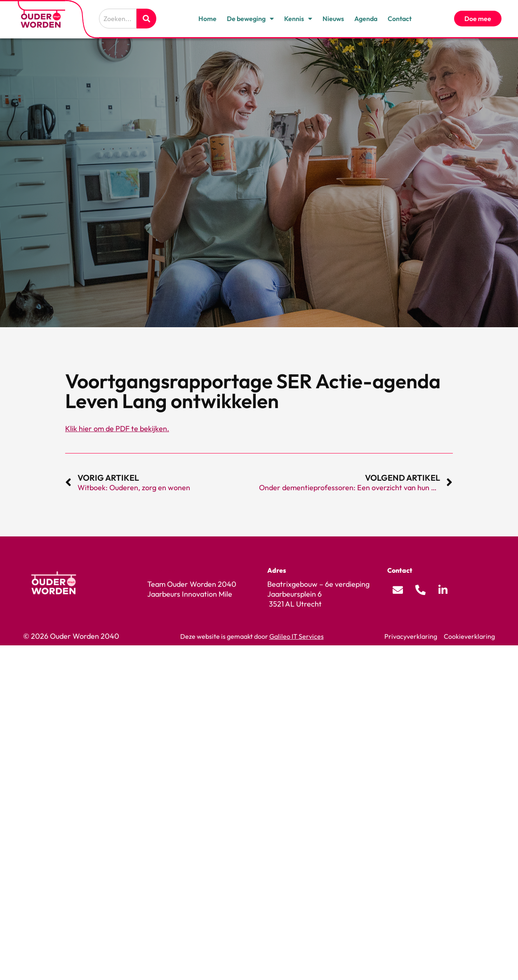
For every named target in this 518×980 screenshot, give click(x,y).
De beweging (250, 19)
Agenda (366, 19)
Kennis (298, 19)
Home (207, 19)
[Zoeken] (146, 19)
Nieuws (333, 19)
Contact (400, 19)
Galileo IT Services (297, 636)
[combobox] (118, 19)
